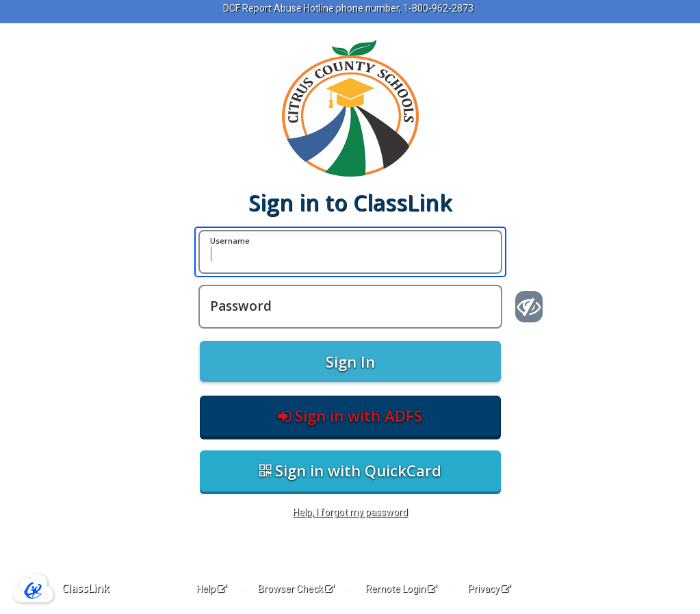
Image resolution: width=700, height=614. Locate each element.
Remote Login (401, 589)
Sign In (350, 361)
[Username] (350, 252)
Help (211, 589)
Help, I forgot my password (350, 512)
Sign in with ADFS (350, 415)
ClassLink (86, 588)
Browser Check (296, 589)
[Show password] (529, 307)
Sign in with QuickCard (350, 470)
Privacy (489, 589)
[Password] (350, 307)
